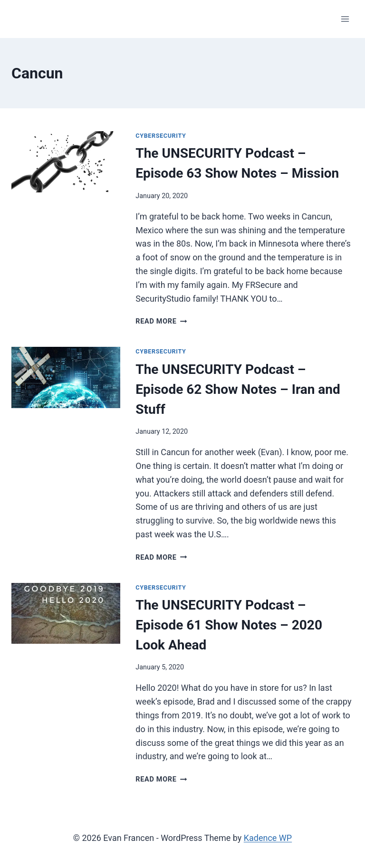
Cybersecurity (161, 136)
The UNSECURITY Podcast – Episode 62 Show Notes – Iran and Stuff (238, 389)
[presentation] (66, 162)
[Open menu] (345, 19)
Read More (161, 321)
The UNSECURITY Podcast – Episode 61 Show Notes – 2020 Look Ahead (229, 625)
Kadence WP (268, 838)
